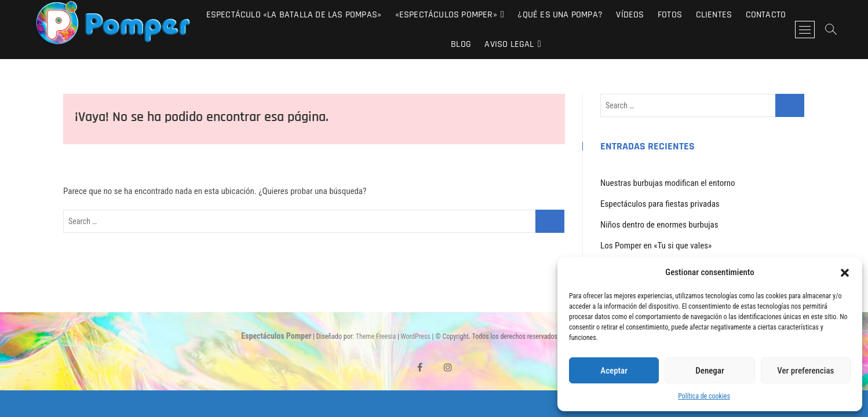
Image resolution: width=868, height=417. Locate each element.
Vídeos (630, 15)
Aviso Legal (509, 44)
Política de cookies (704, 396)
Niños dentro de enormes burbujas (659, 225)
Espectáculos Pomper (276, 336)
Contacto (766, 15)
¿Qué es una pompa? (560, 15)
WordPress (416, 336)
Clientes (714, 15)
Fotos (670, 15)
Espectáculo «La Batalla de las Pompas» (294, 15)
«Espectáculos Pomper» (446, 15)
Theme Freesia (376, 336)
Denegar (710, 371)
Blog (461, 44)
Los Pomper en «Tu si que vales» (656, 246)
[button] (845, 273)
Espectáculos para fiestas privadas (660, 204)
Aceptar (614, 371)
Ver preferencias (805, 371)
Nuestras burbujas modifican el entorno (668, 183)
